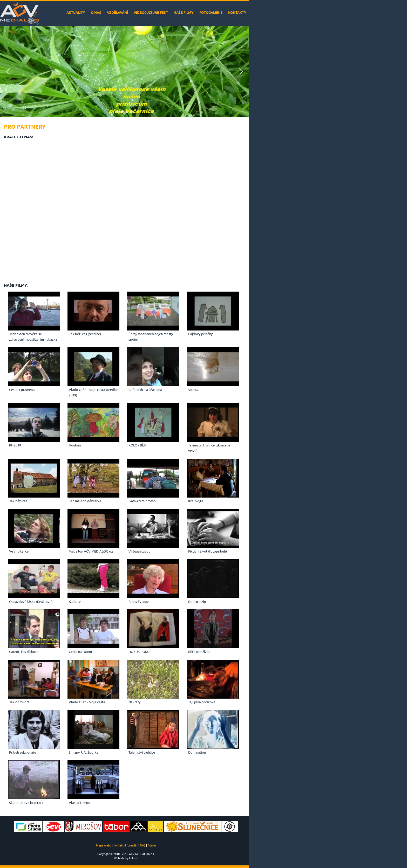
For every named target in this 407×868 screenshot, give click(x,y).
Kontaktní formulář (126, 845)
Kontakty (237, 12)
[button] (8, 71)
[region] (125, 71)
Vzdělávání (117, 12)
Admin (152, 845)
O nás (96, 12)
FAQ (143, 845)
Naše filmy (184, 12)
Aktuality (76, 12)
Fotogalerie (211, 12)
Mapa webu (104, 845)
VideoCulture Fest (151, 12)
